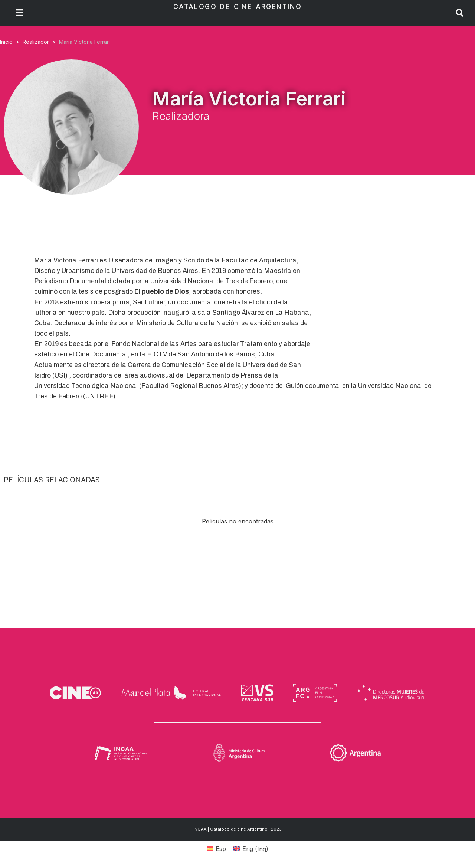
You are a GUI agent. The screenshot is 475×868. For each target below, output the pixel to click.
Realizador (36, 42)
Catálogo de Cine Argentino (237, 6)
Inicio (6, 42)
